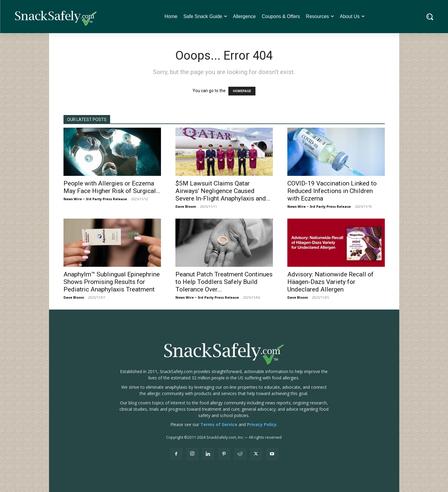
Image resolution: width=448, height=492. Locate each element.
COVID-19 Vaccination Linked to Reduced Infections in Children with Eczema (332, 191)
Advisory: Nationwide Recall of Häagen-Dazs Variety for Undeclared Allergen (331, 282)
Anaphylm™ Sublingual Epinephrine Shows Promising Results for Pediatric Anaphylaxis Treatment (112, 282)
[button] (430, 17)
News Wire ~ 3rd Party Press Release (95, 199)
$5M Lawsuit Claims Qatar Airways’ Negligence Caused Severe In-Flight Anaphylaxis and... (223, 191)
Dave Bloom (186, 206)
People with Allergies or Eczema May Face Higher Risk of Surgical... (112, 187)
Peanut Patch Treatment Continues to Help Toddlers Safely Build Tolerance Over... (224, 282)
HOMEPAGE (242, 91)
